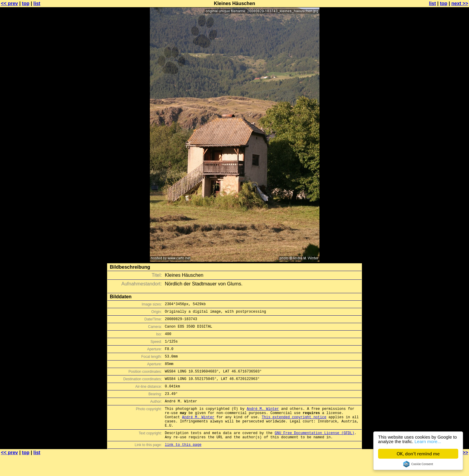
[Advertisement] (445, 148)
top (26, 3)
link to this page (183, 464)
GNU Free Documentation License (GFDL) (314, 451)
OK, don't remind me (418, 454)
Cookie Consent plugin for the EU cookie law (418, 464)
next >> (460, 3)
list (37, 3)
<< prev (9, 3)
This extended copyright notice (294, 432)
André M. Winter (263, 422)
